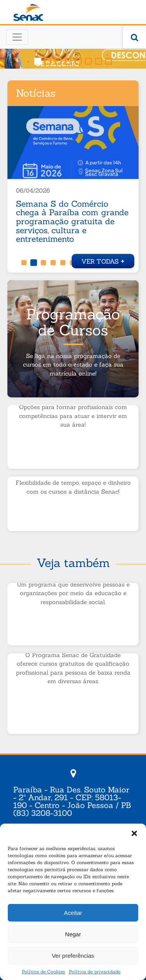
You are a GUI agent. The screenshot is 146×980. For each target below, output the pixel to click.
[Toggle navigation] (17, 37)
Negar (73, 934)
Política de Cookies (43, 972)
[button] (134, 833)
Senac (28, 13)
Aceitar (73, 913)
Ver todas (103, 260)
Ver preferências (73, 956)
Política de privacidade (95, 972)
